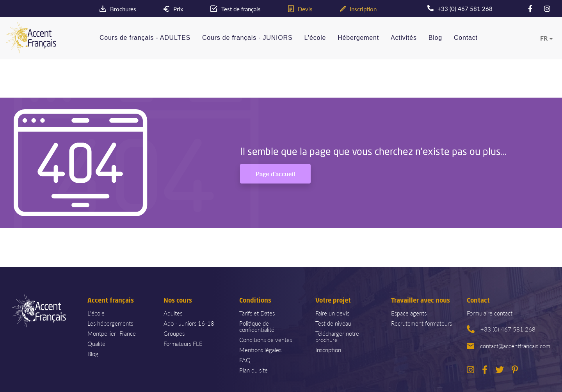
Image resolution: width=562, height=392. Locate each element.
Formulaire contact (490, 313)
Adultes (173, 313)
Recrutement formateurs (421, 323)
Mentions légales (260, 350)
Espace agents (409, 313)
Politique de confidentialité (257, 326)
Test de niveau (333, 323)
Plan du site (253, 370)
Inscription (328, 350)
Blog (435, 38)
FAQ (245, 360)
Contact (466, 38)
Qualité (96, 343)
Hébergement (358, 38)
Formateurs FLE (183, 343)
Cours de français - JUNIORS (247, 38)
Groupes (174, 333)
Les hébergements (110, 323)
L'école (315, 38)
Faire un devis (332, 313)
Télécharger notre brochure (337, 336)
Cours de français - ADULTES (145, 38)
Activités (404, 38)
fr (544, 38)
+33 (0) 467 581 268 (501, 329)
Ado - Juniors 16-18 (189, 323)
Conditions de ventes (266, 339)
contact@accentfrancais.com (509, 346)
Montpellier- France (112, 333)
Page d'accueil (275, 174)
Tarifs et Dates (257, 313)
